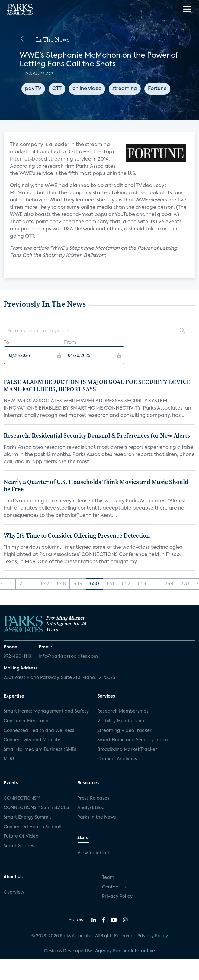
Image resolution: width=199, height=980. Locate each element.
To (6, 343)
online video (87, 89)
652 (126, 584)
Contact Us (114, 887)
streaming (125, 89)
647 (45, 584)
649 (78, 584)
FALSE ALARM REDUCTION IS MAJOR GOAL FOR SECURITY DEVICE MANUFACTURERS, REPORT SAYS (97, 385)
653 (142, 584)
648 (61, 584)
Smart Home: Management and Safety (46, 711)
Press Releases (93, 798)
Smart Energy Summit (27, 817)
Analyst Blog (91, 808)
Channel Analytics (117, 759)
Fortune (157, 89)
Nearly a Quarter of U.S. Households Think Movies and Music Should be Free (96, 485)
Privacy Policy (117, 897)
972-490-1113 (18, 657)
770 (185, 584)
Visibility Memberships (122, 721)
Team (108, 878)
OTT (57, 89)
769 (169, 584)
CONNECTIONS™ (22, 798)
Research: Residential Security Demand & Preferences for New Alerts (97, 435)
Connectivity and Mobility (32, 740)
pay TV (33, 89)
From (70, 343)
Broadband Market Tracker (127, 750)
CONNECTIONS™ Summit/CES (36, 808)
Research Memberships (123, 711)
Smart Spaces (19, 846)
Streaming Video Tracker (124, 731)
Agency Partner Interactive (125, 951)
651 (110, 584)
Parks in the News (97, 817)
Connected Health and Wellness (39, 731)
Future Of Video (21, 836)
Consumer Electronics (28, 721)
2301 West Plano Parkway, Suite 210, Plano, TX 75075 (59, 678)
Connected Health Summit (33, 827)
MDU (9, 759)
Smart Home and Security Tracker (134, 740)
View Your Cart (94, 853)
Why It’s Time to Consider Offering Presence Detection (77, 535)
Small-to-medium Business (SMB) (40, 750)
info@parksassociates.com (68, 657)
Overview (14, 892)
